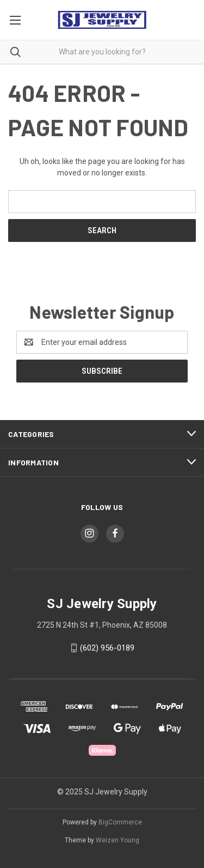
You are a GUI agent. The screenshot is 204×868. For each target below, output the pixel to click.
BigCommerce (120, 822)
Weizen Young (118, 840)
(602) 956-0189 (107, 648)
